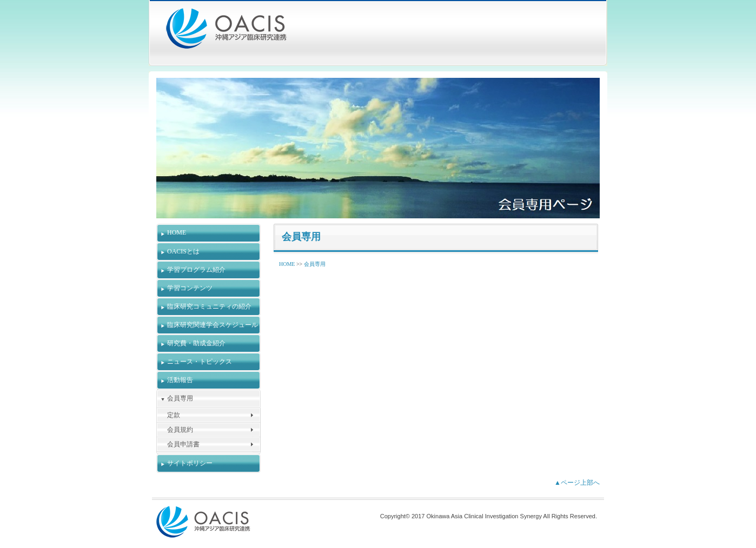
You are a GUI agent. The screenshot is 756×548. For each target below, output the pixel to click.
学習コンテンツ (190, 288)
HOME (177, 232)
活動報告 (180, 380)
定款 (174, 415)
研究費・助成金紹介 (196, 343)
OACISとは (183, 251)
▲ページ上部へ (577, 483)
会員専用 (180, 398)
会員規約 (180, 430)
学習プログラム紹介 (196, 270)
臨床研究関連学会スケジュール (213, 325)
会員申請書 (183, 444)
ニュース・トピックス (200, 362)
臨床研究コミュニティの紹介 (209, 306)
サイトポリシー (190, 463)
